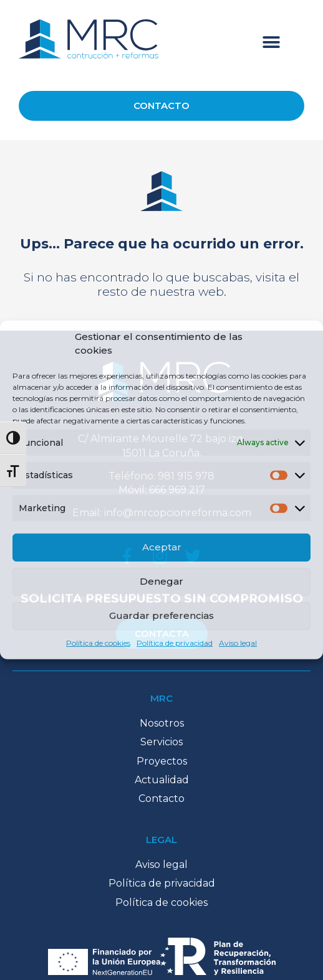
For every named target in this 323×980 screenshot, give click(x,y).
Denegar (161, 581)
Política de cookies (98, 643)
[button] (272, 42)
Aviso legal (238, 643)
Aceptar (162, 547)
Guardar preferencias (161, 615)
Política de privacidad (175, 643)
